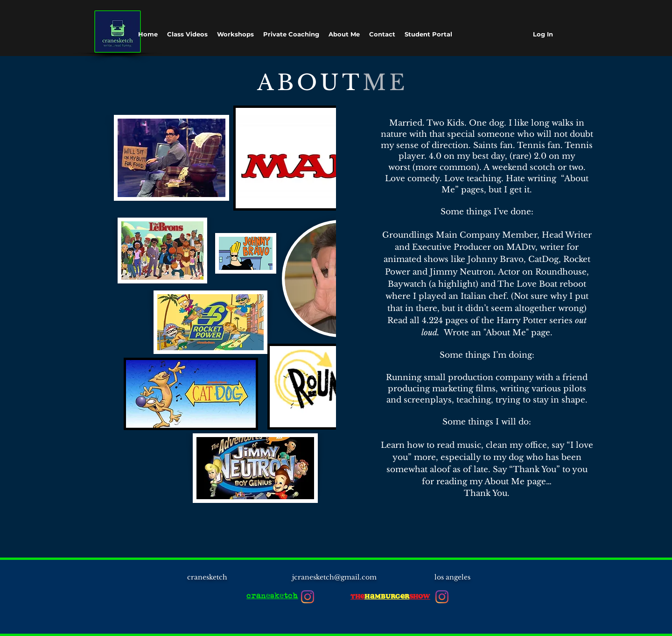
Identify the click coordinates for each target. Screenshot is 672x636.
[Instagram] (308, 597)
